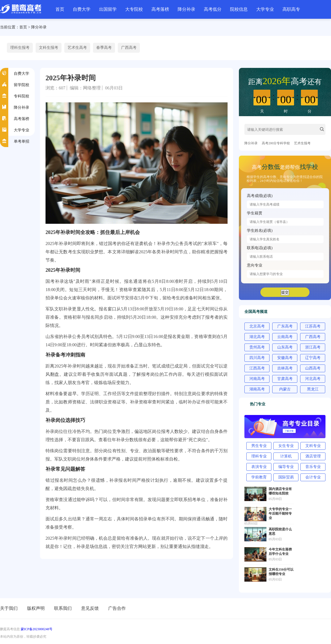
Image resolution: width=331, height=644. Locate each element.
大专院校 (134, 9)
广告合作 (117, 608)
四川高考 (257, 358)
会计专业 (313, 477)
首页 (60, 9)
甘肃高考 (285, 379)
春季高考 (104, 48)
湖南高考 (257, 389)
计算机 (286, 456)
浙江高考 (313, 347)
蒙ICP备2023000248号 (37, 629)
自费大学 (82, 9)
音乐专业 (313, 467)
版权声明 (36, 608)
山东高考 (285, 347)
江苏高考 (313, 326)
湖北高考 (257, 337)
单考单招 (22, 141)
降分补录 (186, 9)
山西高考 (313, 368)
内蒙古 (285, 389)
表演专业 (259, 467)
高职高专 (291, 9)
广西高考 (129, 48)
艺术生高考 (77, 48)
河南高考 (257, 379)
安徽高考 (285, 358)
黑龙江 (313, 389)
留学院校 (22, 85)
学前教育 (259, 477)
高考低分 (213, 9)
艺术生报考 (302, 143)
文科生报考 (49, 48)
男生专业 (259, 446)
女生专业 (286, 446)
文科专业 (313, 446)
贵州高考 (257, 347)
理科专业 (259, 456)
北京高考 (257, 326)
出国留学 (108, 9)
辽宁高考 (313, 358)
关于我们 (9, 608)
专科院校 (22, 96)
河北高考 (313, 379)
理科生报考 (20, 48)
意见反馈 (90, 608)
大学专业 (265, 9)
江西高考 (257, 368)
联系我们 (63, 608)
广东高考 (285, 326)
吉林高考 (285, 368)
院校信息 (239, 9)
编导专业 (286, 467)
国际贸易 (286, 477)
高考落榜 (160, 9)
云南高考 (285, 337)
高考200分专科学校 (276, 143)
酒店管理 (313, 456)
